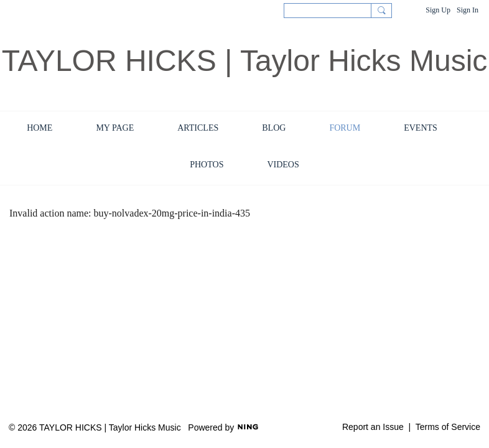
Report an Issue (373, 427)
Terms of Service (448, 427)
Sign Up (438, 10)
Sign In (468, 10)
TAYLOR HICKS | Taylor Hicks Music (245, 61)
